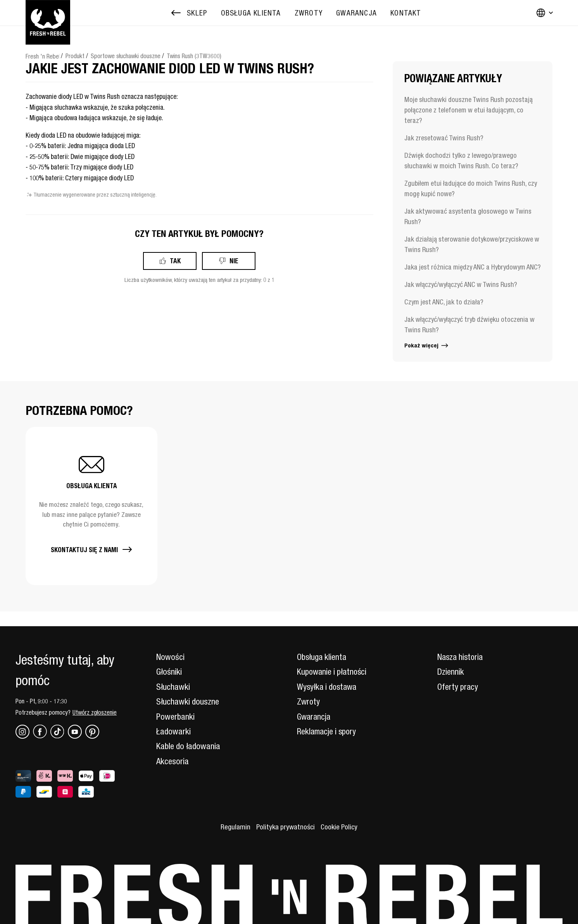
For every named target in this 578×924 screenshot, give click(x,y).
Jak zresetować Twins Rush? (444, 138)
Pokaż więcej (427, 345)
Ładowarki (173, 731)
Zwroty (309, 701)
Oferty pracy (458, 687)
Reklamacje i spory (328, 731)
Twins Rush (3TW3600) (194, 56)
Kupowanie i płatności (333, 672)
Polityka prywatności (285, 827)
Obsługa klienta (322, 657)
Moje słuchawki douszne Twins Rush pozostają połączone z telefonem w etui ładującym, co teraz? (468, 110)
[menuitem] (251, 13)
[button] (91, 506)
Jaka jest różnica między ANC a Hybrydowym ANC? (473, 267)
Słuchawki (173, 687)
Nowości (170, 657)
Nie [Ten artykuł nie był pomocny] (234, 261)
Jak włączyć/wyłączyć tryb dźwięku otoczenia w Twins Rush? (469, 325)
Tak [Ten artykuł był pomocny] (175, 261)
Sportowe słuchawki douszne (126, 56)
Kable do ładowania (188, 746)
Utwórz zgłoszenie (95, 712)
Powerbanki (175, 717)
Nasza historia (461, 657)
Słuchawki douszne (188, 701)
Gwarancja (315, 717)
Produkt (75, 56)
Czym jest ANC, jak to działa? (444, 302)
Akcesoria (173, 761)
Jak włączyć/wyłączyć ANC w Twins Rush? (461, 284)
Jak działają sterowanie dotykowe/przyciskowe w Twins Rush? (472, 244)
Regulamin (234, 827)
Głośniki (169, 672)
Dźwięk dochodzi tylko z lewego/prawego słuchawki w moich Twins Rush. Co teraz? (461, 161)
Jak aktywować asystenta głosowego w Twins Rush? (468, 216)
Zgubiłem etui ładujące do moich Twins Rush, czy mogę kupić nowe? (471, 188)
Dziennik (451, 672)
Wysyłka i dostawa (328, 687)
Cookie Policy (340, 827)
